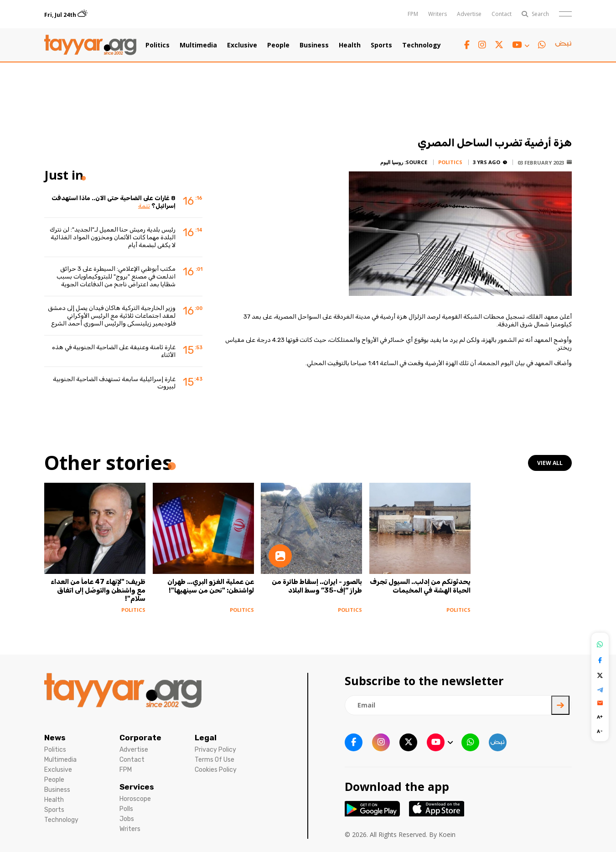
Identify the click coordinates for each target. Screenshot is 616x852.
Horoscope (135, 799)
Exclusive (242, 45)
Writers (437, 14)
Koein (447, 834)
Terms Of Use (215, 760)
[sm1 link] (563, 45)
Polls (126, 809)
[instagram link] (482, 45)
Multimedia (198, 45)
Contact (502, 14)
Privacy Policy (215, 750)
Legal (206, 738)
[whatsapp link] (542, 45)
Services (137, 787)
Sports (381, 45)
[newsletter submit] (560, 705)
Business (314, 45)
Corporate (140, 738)
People (278, 45)
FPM (413, 14)
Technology (422, 45)
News (55, 738)
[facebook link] (467, 45)
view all (550, 463)
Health (350, 45)
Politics (158, 45)
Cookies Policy (216, 770)
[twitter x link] (499, 45)
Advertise (469, 14)
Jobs (127, 819)
